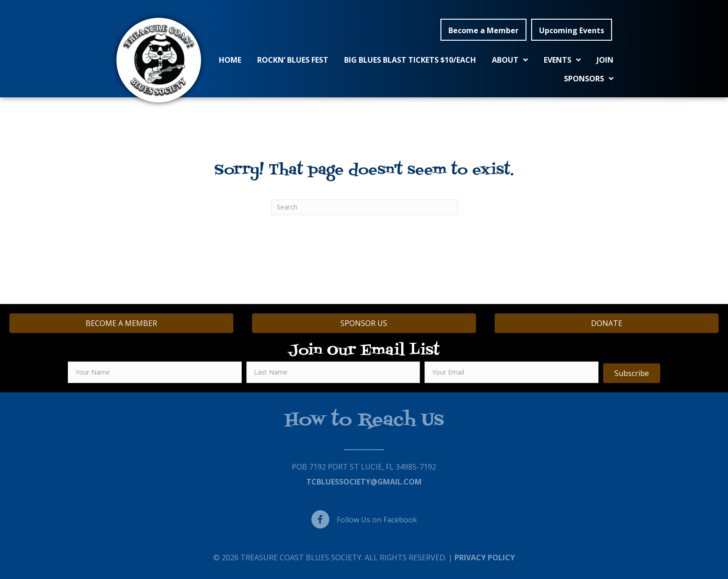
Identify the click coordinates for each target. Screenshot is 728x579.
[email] (512, 372)
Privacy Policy (485, 557)
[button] (483, 30)
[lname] (333, 372)
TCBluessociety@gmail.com (364, 482)
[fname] (155, 372)
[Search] (364, 207)
